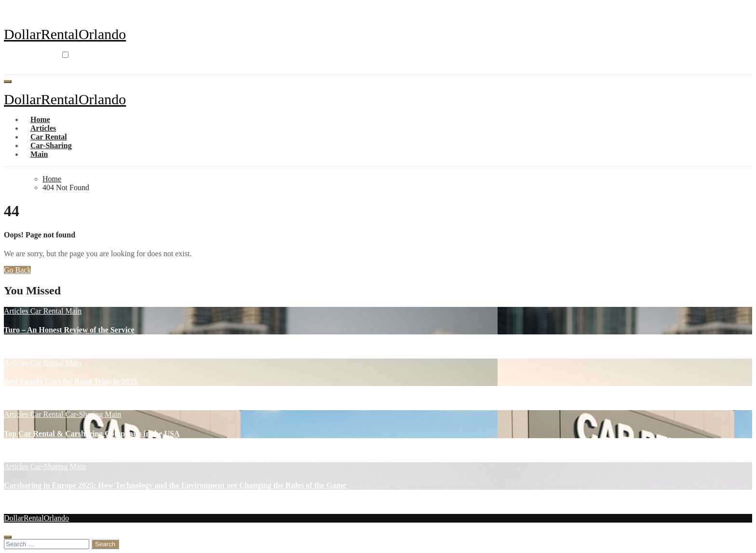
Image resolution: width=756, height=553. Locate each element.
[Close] (8, 537)
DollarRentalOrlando (65, 34)
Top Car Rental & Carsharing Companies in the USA (92, 434)
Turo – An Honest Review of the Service (69, 330)
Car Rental (49, 137)
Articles (43, 128)
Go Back (17, 270)
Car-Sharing (51, 145)
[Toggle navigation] (8, 82)
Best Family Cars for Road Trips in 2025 (70, 381)
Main (39, 154)
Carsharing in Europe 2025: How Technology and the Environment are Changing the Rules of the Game (175, 485)
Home (40, 119)
